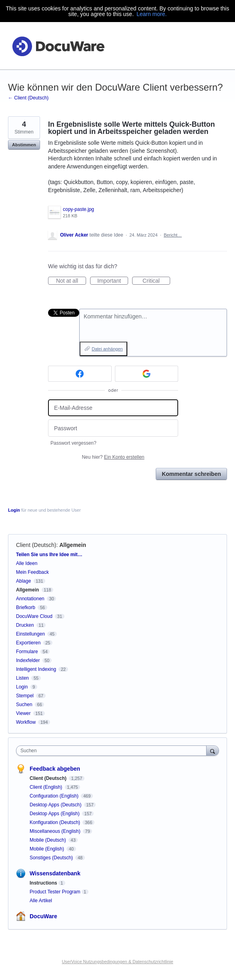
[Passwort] (113, 428)
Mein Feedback (32, 572)
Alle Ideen (27, 563)
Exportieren (28, 643)
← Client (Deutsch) (28, 98)
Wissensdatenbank (55, 873)
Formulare (27, 652)
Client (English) (47, 787)
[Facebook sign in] (80, 374)
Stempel (25, 696)
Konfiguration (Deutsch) (55, 822)
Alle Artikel (41, 901)
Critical (156, 281)
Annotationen (30, 599)
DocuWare (43, 916)
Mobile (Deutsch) (48, 840)
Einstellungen (30, 634)
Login (14, 510)
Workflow (26, 722)
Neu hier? (113, 457)
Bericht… (173, 235)
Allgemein (73, 545)
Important (113, 281)
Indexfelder (28, 660)
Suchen (24, 705)
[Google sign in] (147, 374)
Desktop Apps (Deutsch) (56, 805)
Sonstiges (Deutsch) (52, 858)
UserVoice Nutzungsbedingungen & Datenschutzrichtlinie (117, 962)
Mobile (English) (47, 849)
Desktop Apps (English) (55, 814)
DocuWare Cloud (34, 616)
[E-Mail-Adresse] (113, 408)
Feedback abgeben (55, 769)
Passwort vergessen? (73, 443)
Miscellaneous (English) (56, 831)
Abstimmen (24, 145)
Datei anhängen (107, 349)
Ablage (23, 581)
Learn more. (152, 14)
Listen (22, 678)
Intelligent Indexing (36, 669)
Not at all (71, 281)
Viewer (23, 713)
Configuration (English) (55, 796)
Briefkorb (26, 607)
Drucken (25, 625)
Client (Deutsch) (36, 545)
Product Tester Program (55, 892)
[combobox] (113, 751)
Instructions (43, 883)
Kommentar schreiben (191, 474)
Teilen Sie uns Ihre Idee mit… (49, 555)
